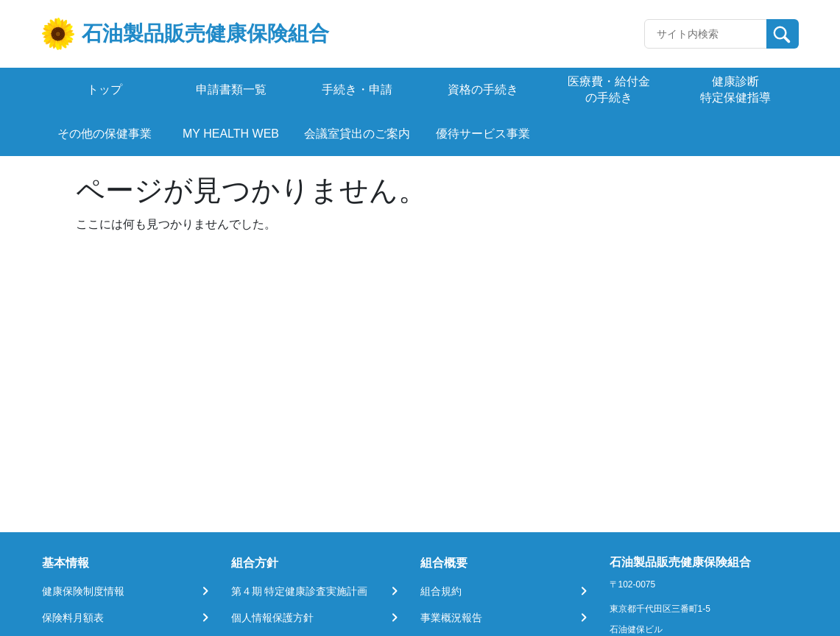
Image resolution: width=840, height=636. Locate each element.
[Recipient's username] (706, 34)
